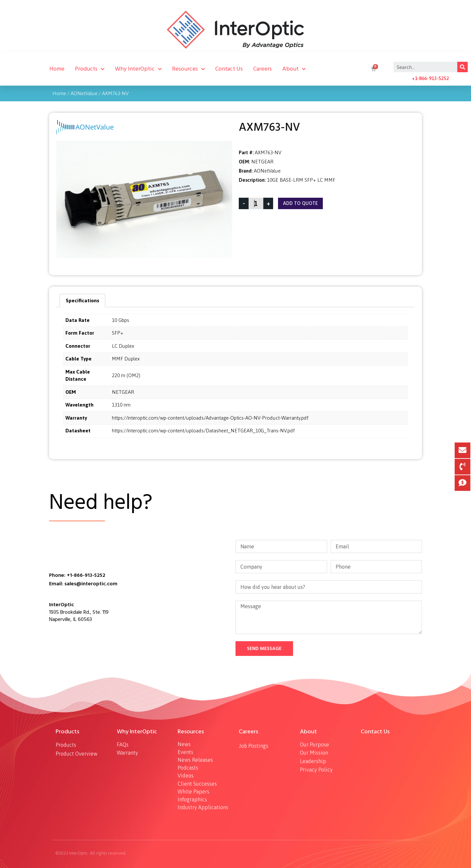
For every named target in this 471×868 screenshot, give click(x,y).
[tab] (82, 300)
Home (57, 69)
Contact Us (229, 69)
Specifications (82, 300)
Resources (188, 69)
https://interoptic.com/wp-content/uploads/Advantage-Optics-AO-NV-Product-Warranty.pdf (210, 418)
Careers (262, 69)
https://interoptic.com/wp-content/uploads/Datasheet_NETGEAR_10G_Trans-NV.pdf (203, 431)
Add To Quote (300, 203)
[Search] (462, 67)
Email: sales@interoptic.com (83, 584)
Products (90, 69)
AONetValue (84, 93)
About (294, 69)
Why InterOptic (138, 69)
